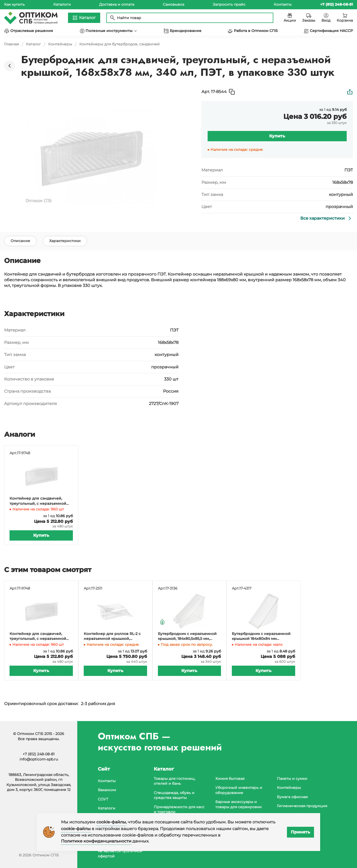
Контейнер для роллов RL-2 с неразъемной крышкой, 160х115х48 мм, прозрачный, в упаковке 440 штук (112, 636)
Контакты (283, 4)
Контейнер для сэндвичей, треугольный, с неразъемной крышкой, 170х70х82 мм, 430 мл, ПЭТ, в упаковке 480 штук (40, 501)
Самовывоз (173, 4)
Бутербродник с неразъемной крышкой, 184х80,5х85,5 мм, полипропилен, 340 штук (187, 636)
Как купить (14, 4)
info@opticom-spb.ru (39, 759)
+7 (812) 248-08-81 (39, 754)
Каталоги (62, 4)
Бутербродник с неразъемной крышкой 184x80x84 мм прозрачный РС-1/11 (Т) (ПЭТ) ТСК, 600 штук (263, 636)
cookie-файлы (111, 822)
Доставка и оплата (117, 4)
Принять (300, 832)
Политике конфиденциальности (96, 841)
